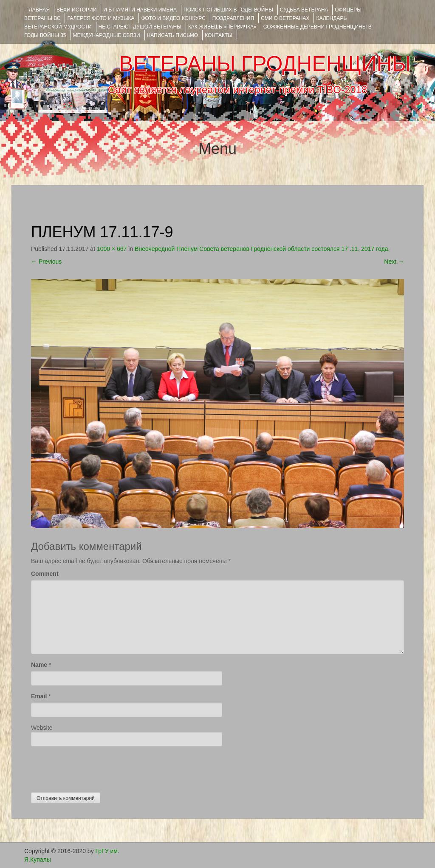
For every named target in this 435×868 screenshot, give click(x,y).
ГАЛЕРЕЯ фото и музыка (101, 18)
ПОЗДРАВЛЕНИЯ (233, 18)
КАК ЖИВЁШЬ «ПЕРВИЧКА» (222, 27)
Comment (45, 574)
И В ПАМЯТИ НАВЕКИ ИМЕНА (140, 10)
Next (394, 262)
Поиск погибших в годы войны (228, 10)
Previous (46, 262)
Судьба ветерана (304, 10)
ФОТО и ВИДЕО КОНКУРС (173, 18)
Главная (38, 10)
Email (39, 696)
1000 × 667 (112, 249)
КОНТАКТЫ (219, 35)
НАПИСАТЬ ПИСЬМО (173, 35)
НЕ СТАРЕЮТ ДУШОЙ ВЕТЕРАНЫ (140, 27)
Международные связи (107, 35)
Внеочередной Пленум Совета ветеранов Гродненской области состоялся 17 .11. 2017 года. (262, 249)
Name (39, 665)
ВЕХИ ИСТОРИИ (76, 10)
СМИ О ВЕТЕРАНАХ (285, 18)
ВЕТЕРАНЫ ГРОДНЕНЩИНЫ (265, 64)
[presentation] (96, 767)
